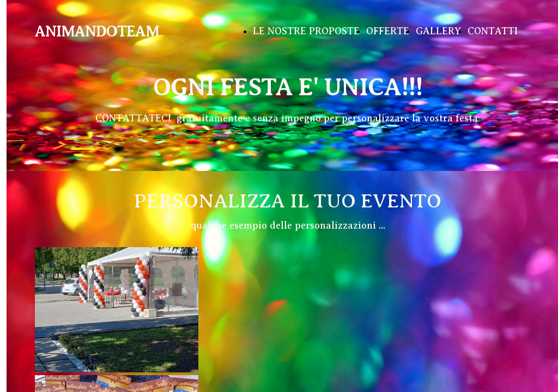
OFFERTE (388, 31)
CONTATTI (493, 31)
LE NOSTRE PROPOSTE (306, 31)
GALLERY (438, 31)
